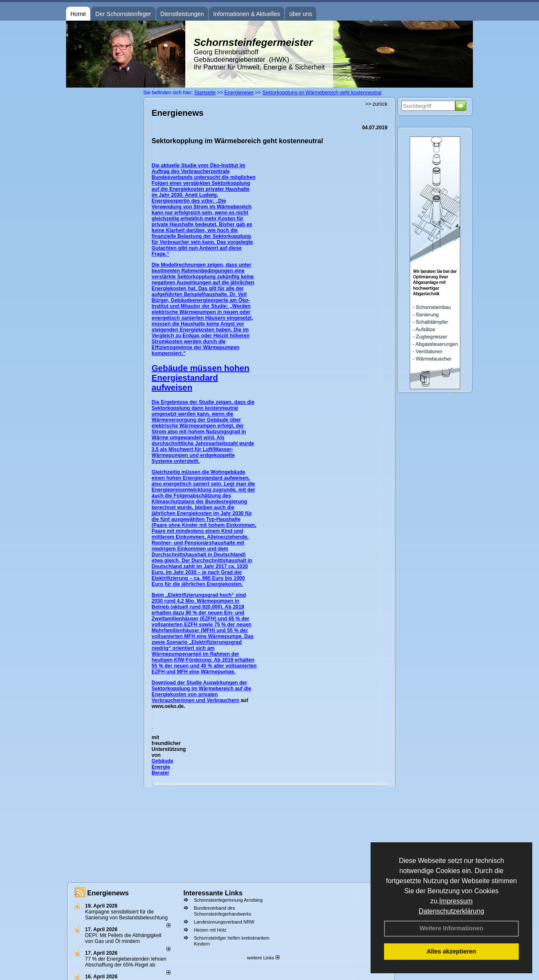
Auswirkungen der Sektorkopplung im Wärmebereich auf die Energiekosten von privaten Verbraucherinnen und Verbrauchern (201, 692)
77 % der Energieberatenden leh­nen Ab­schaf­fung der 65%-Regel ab (126, 962)
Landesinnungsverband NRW (224, 922)
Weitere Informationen (451, 928)
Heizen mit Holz (210, 930)
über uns (301, 14)
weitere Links (263, 958)
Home (78, 14)
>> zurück (376, 104)
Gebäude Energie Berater (162, 767)
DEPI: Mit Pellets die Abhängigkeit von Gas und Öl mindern (123, 938)
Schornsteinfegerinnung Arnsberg (228, 900)
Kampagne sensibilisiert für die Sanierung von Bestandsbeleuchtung (126, 915)
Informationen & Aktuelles (247, 14)
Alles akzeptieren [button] (451, 951)
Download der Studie (177, 683)
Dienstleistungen (182, 14)
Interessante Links (213, 893)
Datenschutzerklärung (451, 911)
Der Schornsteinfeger (123, 14)
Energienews (108, 893)
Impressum (456, 901)
